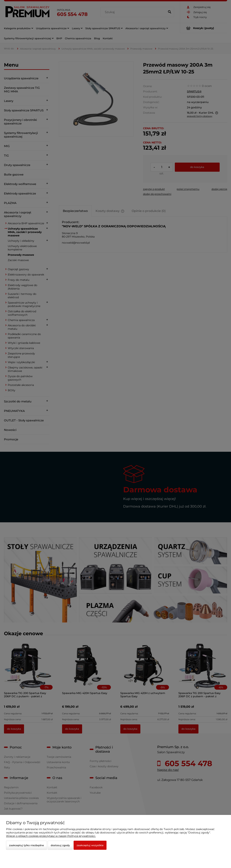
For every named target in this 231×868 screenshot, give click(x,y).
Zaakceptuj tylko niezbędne (26, 845)
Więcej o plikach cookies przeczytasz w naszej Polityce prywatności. (51, 836)
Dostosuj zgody (60, 845)
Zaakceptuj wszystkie (90, 845)
